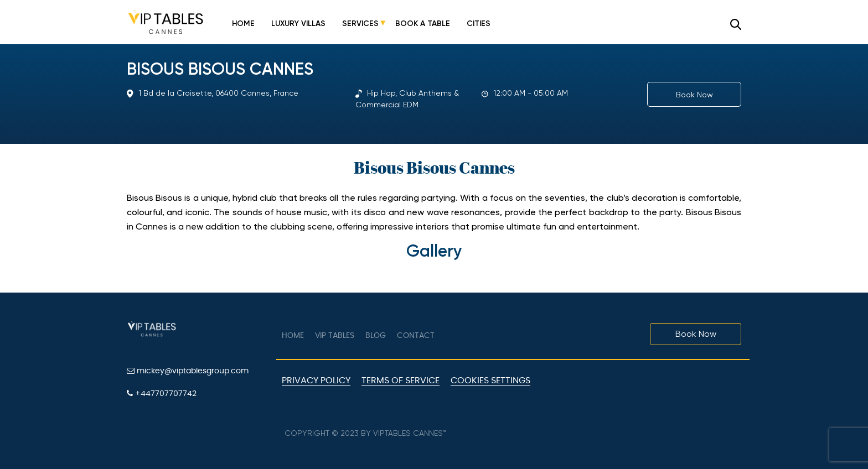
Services (360, 24)
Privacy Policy (316, 381)
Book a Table (423, 24)
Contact (416, 336)
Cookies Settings (490, 381)
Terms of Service (401, 381)
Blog (376, 336)
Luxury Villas (298, 24)
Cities (479, 24)
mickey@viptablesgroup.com (188, 371)
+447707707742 (162, 394)
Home (243, 24)
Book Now (694, 95)
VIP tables (335, 336)
